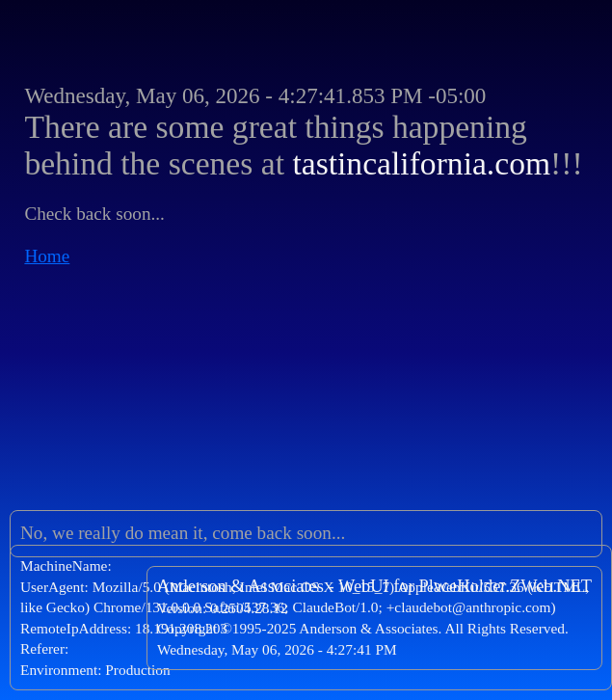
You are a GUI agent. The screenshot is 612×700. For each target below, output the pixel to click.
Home (47, 256)
